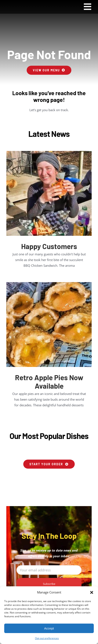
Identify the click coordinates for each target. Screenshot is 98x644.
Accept (49, 628)
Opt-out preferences (47, 638)
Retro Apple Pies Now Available (49, 381)
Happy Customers (49, 246)
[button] (92, 592)
